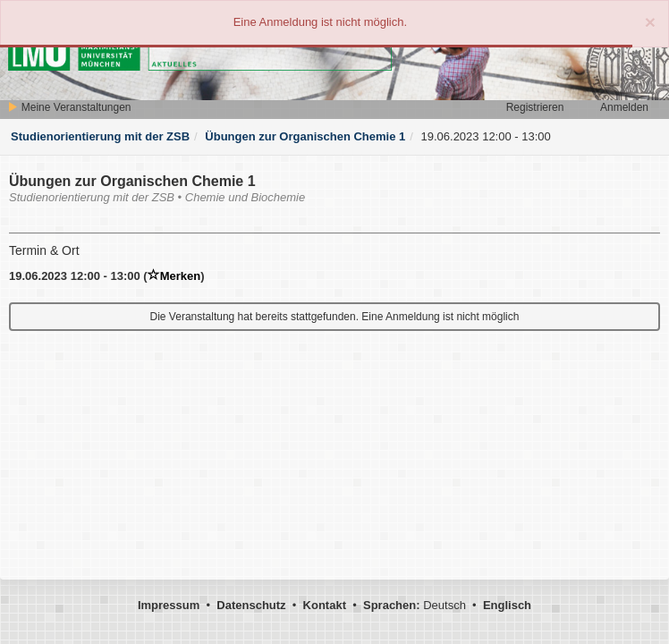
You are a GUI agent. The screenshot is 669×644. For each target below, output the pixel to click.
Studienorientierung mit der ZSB (100, 136)
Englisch (507, 605)
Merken (174, 276)
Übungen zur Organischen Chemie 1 (305, 136)
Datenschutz (251, 605)
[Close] (650, 22)
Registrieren (535, 107)
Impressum (169, 605)
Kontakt (325, 605)
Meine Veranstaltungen (69, 107)
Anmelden (624, 107)
